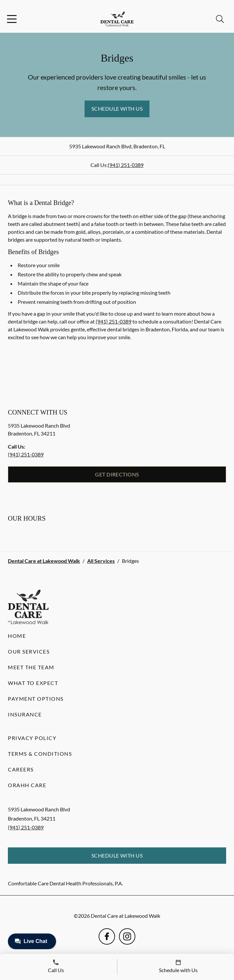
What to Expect (33, 683)
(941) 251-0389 (126, 165)
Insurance (25, 714)
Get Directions (117, 474)
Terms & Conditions (40, 754)
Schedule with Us (117, 109)
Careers (21, 769)
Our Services (29, 651)
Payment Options (36, 699)
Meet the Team (31, 667)
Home (17, 636)
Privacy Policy (32, 738)
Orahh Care (27, 785)
